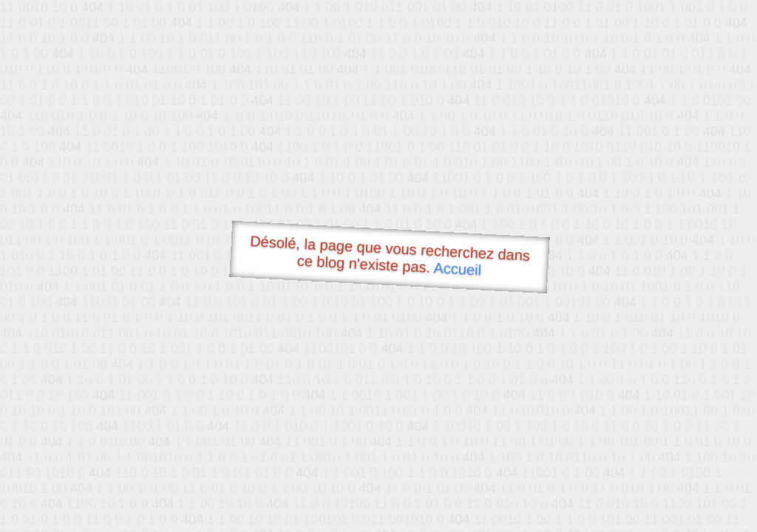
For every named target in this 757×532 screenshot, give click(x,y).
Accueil (458, 269)
